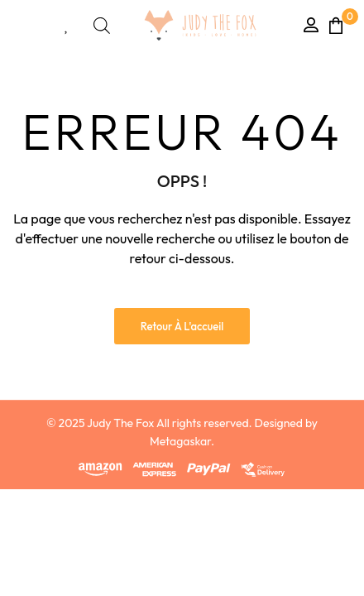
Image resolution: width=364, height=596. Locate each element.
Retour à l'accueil (182, 326)
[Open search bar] (102, 25)
